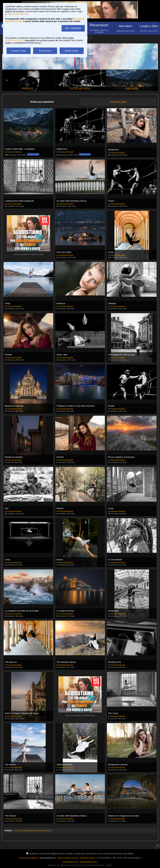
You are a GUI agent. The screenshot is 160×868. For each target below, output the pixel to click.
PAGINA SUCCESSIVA (41, 831)
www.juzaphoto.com (70, 862)
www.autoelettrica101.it (88, 862)
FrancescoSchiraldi (14, 152)
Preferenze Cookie (14, 40)
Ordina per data (118, 102)
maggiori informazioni (16, 14)
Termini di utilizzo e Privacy (68, 858)
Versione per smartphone (28, 858)
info (41, 254)
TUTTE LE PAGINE (21, 831)
